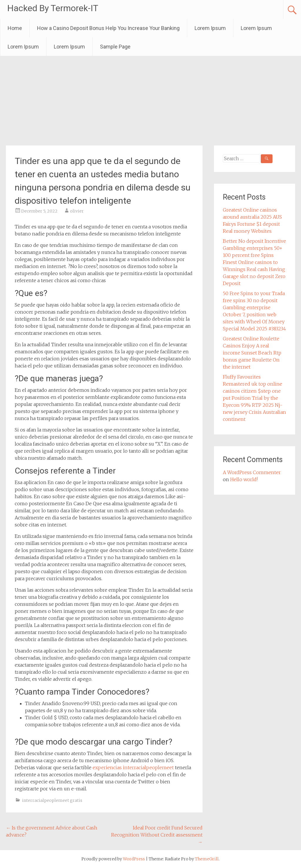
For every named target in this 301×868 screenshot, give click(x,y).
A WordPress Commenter (252, 472)
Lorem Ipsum (210, 28)
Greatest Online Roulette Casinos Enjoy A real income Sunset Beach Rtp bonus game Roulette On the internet (252, 353)
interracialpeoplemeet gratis (52, 800)
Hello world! (244, 479)
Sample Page (115, 47)
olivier (77, 211)
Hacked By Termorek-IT (53, 8)
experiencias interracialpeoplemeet (133, 767)
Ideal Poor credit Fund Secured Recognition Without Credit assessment (157, 835)
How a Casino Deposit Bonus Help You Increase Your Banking (108, 28)
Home (15, 28)
